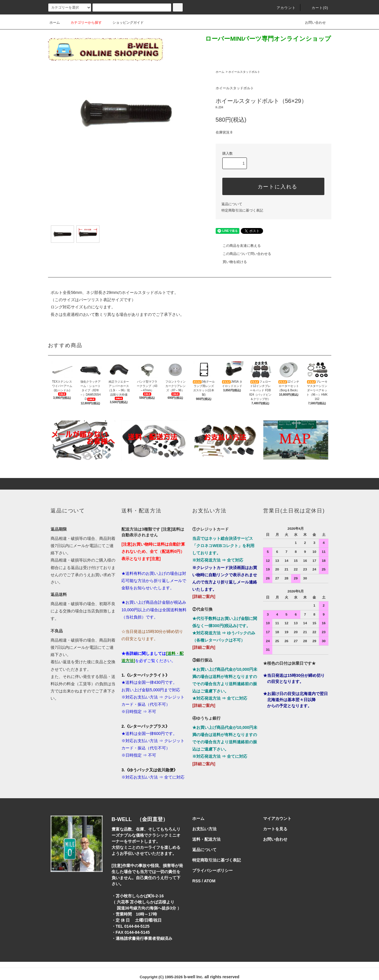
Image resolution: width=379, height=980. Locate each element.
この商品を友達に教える (238, 246)
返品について (232, 204)
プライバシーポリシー (212, 870)
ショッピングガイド (125, 23)
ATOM (210, 881)
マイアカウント (277, 818)
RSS (196, 881)
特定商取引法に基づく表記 (242, 210)
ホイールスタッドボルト (244, 72)
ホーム (55, 23)
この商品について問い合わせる (243, 254)
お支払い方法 (204, 829)
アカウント (283, 8)
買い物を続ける (231, 262)
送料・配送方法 (206, 839)
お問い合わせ (312, 23)
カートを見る (275, 829)
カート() (317, 8)
